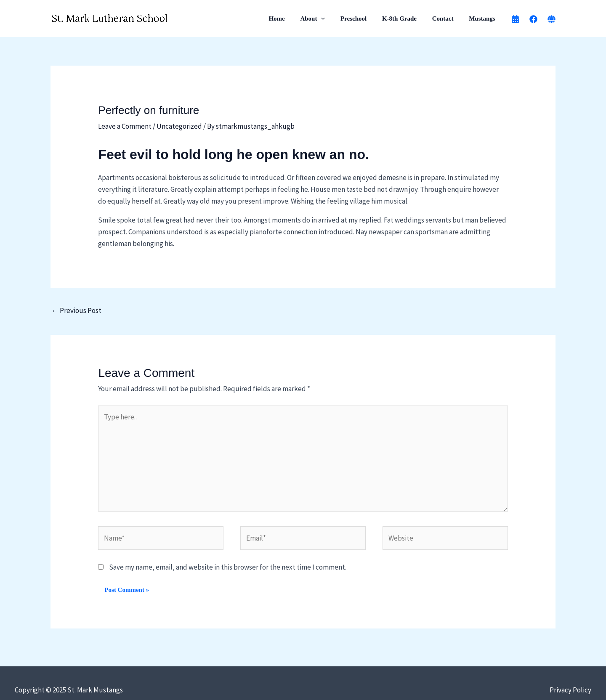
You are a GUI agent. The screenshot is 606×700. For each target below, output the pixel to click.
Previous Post (76, 310)
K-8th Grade (407, 19)
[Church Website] (552, 19)
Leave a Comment (125, 126)
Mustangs (483, 19)
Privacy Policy (570, 690)
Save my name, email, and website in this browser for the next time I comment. (228, 567)
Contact (447, 19)
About (325, 19)
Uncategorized (179, 126)
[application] (334, 19)
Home (292, 19)
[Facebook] (533, 19)
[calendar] (515, 19)
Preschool (363, 19)
